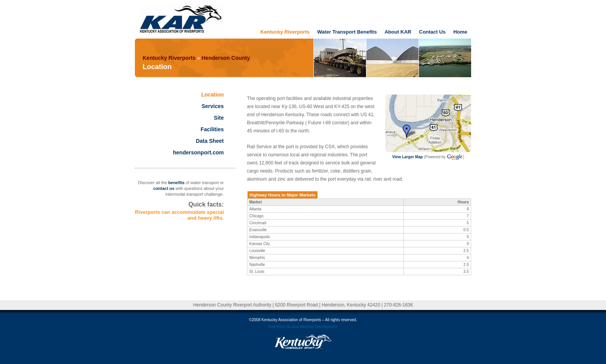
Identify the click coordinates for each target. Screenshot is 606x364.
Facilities (212, 129)
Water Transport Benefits (347, 32)
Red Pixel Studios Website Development (303, 327)
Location (213, 95)
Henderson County (226, 58)
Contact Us (432, 32)
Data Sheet (210, 141)
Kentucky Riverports (285, 32)
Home (460, 32)
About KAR (398, 32)
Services (213, 106)
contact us (164, 188)
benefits (176, 183)
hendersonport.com (198, 152)
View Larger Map (408, 157)
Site (219, 118)
